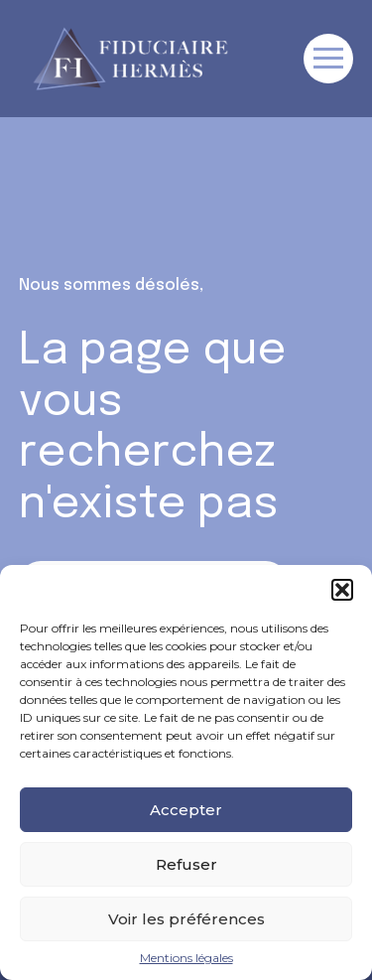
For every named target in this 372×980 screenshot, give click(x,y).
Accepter (186, 810)
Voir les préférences (186, 919)
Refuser (186, 864)
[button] (342, 590)
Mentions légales (186, 958)
